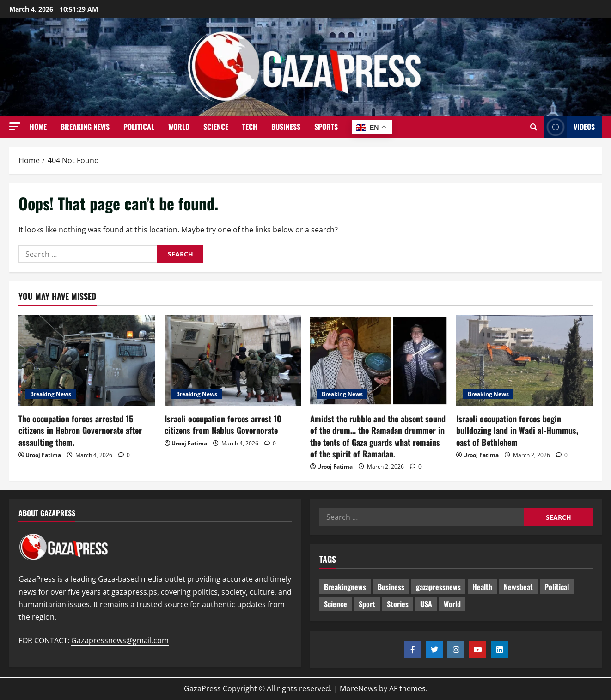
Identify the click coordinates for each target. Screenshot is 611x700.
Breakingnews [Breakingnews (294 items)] (345, 587)
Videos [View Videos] (569, 127)
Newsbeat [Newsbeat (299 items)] (518, 587)
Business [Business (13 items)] (391, 587)
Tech (250, 127)
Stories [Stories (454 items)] (398, 604)
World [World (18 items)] (452, 604)
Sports (326, 127)
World (179, 127)
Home (38, 127)
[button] (15, 126)
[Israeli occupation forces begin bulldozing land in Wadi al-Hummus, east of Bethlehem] (525, 361)
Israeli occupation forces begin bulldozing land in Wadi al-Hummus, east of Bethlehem (517, 430)
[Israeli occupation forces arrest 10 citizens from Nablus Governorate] (233, 361)
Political (139, 127)
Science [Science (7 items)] (336, 604)
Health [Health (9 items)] (482, 587)
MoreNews (358, 688)
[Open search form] (534, 127)
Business (286, 127)
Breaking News (85, 127)
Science (216, 127)
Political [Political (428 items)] (557, 587)
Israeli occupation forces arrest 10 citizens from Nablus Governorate (223, 424)
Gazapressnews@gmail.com (120, 640)
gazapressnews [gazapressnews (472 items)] (438, 587)
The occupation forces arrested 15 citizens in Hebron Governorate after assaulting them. (80, 430)
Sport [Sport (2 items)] (367, 604)
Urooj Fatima (43, 455)
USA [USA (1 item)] (426, 604)
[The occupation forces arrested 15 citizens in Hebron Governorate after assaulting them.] (87, 361)
